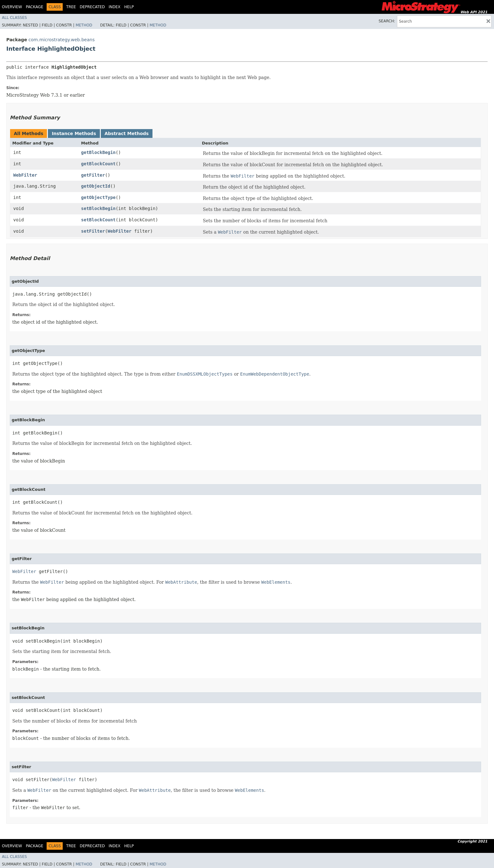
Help (129, 7)
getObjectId (96, 186)
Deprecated (92, 7)
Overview (12, 7)
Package (34, 7)
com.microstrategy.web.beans (61, 40)
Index (115, 7)
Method (84, 25)
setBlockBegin (98, 208)
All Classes (14, 18)
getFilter (93, 175)
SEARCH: (387, 21)
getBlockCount (98, 164)
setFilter (93, 231)
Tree (71, 7)
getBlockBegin (98, 152)
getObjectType (98, 197)
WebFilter (25, 175)
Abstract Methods (127, 133)
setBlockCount (98, 220)
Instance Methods (74, 133)
